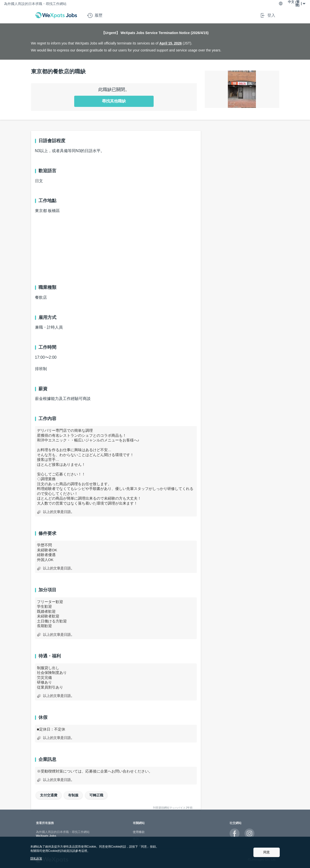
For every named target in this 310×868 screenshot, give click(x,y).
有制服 (73, 795)
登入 (268, 15)
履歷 (95, 15)
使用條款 (139, 832)
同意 (267, 852)
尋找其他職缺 (114, 101)
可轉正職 (96, 795)
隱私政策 (36, 859)
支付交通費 (49, 795)
